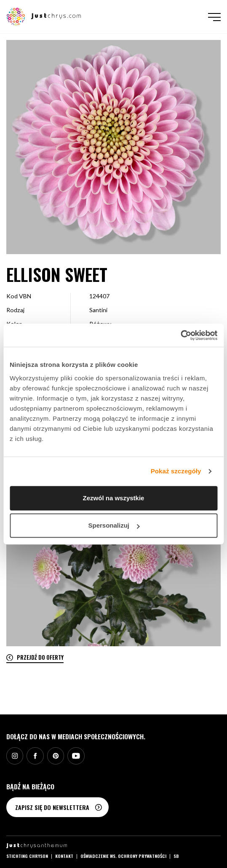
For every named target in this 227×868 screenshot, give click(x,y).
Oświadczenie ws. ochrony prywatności (123, 856)
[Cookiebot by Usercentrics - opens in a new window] (180, 335)
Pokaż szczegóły (176, 471)
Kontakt (64, 856)
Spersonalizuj (114, 525)
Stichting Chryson (27, 856)
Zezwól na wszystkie (114, 498)
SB (176, 856)
